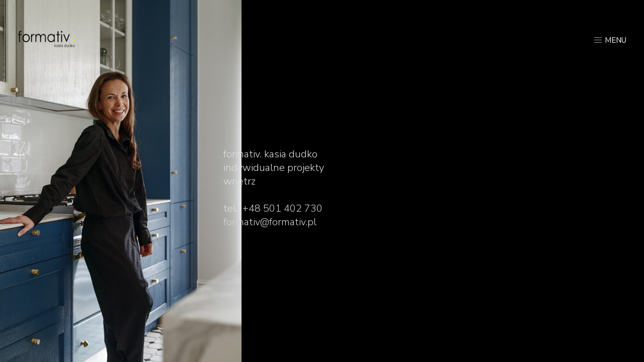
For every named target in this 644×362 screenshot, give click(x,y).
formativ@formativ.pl (270, 222)
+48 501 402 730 (283, 208)
